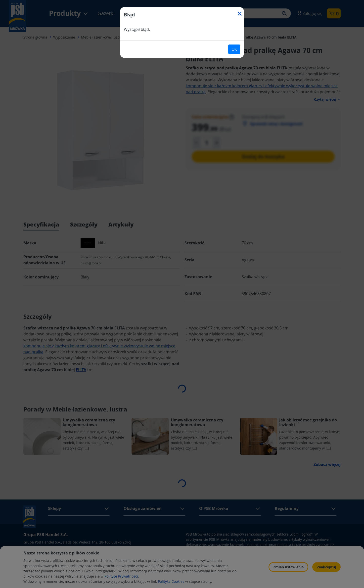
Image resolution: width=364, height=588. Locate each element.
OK (234, 49)
